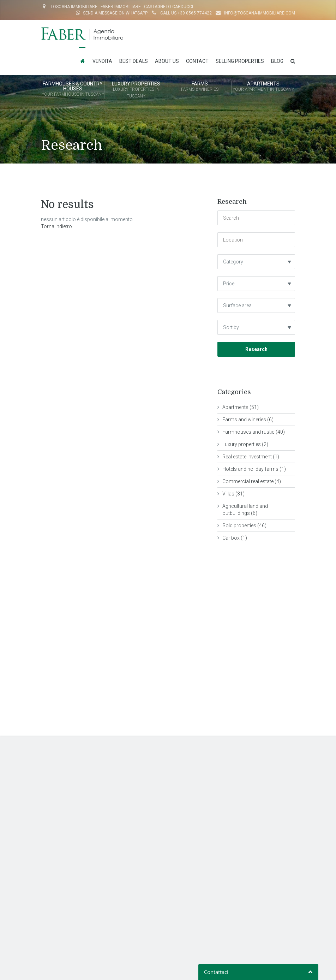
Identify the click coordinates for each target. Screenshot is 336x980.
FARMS (200, 87)
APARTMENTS (263, 87)
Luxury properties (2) (245, 444)
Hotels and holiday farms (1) (254, 469)
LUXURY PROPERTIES (136, 90)
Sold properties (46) (244, 525)
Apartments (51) (241, 407)
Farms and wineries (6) (248, 420)
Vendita (102, 61)
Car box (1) (235, 538)
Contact (197, 61)
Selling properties (240, 61)
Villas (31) (233, 494)
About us (167, 61)
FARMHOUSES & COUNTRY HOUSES (73, 89)
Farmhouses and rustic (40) (254, 432)
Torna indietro (56, 226)
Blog (277, 61)
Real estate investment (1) (251, 457)
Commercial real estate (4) (252, 481)
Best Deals (134, 61)
